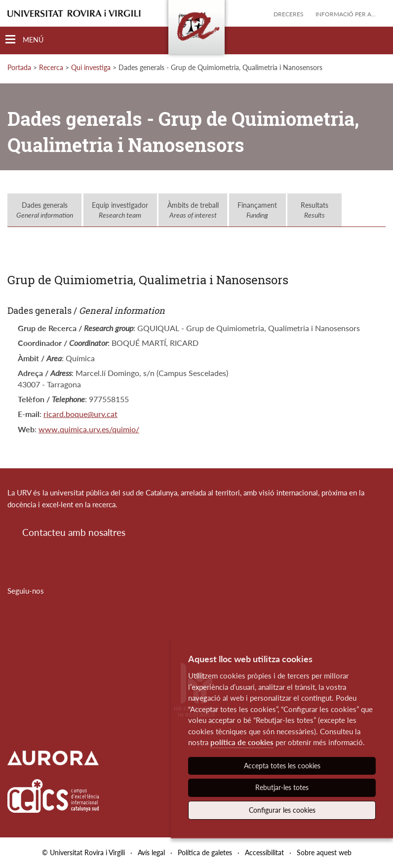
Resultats (314, 210)
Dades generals (45, 210)
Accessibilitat (264, 852)
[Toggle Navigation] (24, 40)
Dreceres (289, 14)
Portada (19, 67)
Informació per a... (346, 14)
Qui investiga (91, 67)
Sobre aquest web (324, 852)
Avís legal (151, 852)
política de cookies (242, 742)
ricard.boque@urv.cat (80, 414)
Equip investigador (120, 210)
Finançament (257, 210)
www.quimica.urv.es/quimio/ (89, 429)
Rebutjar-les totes (282, 787)
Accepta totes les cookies (282, 766)
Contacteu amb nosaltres (74, 532)
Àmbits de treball (193, 210)
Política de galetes (205, 852)
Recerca (51, 67)
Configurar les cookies (282, 810)
